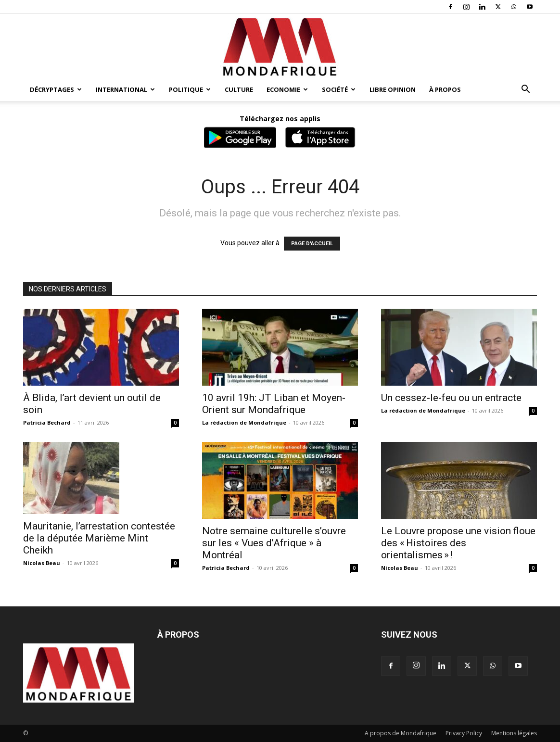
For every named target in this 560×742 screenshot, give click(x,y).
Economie (287, 89)
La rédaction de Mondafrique (244, 422)
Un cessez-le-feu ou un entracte (451, 398)
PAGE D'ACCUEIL (312, 244)
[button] (525, 90)
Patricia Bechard (47, 422)
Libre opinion (393, 89)
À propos (445, 89)
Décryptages (56, 89)
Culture (239, 89)
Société (339, 89)
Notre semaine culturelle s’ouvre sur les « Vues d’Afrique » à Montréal (274, 543)
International (125, 89)
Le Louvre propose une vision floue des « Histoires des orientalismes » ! (458, 543)
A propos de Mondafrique (401, 733)
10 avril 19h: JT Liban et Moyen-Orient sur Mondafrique (274, 404)
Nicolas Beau (42, 563)
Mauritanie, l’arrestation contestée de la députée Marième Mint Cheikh (99, 538)
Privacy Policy (464, 733)
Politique (190, 89)
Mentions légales (514, 733)
